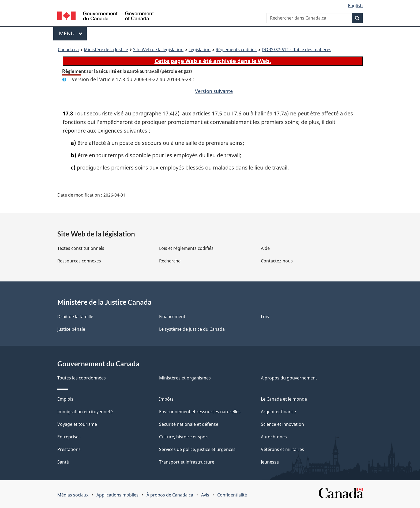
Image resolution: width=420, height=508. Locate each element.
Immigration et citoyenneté (85, 412)
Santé (63, 462)
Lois (265, 317)
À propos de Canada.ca (170, 495)
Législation (200, 50)
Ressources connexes (79, 261)
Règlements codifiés (236, 50)
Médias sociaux (73, 495)
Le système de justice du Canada (192, 329)
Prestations (69, 449)
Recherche (170, 261)
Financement (172, 317)
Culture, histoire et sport (184, 437)
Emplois (65, 399)
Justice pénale (71, 329)
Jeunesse (270, 462)
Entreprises (69, 437)
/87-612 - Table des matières (297, 50)
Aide (265, 248)
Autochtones (274, 437)
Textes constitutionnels (81, 248)
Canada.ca (68, 50)
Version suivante (214, 91)
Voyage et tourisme (77, 424)
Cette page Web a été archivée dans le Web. (213, 61)
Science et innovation (282, 424)
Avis (205, 495)
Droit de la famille (75, 317)
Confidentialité (232, 495)
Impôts (166, 399)
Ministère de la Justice (106, 50)
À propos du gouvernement (289, 378)
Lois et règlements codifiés (186, 248)
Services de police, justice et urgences (197, 449)
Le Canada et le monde (284, 399)
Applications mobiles (117, 495)
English (355, 6)
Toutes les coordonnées (82, 378)
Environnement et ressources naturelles (200, 412)
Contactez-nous (277, 261)
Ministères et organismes (185, 378)
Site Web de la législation (158, 50)
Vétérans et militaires (282, 449)
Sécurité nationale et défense (189, 424)
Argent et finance (278, 412)
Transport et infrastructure (187, 462)
